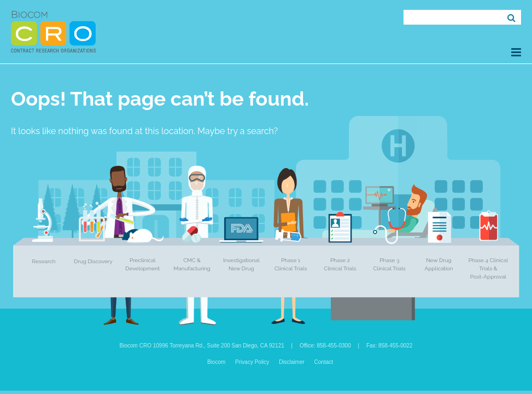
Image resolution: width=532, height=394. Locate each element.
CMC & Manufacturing (192, 264)
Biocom (216, 362)
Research (44, 261)
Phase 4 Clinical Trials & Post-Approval (488, 268)
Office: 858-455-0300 (325, 346)
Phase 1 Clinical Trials (291, 264)
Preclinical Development (142, 264)
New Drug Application (439, 264)
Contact (324, 362)
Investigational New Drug (241, 264)
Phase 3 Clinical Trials (390, 264)
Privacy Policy (252, 362)
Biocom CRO (53, 32)
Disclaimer (292, 362)
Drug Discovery (93, 261)
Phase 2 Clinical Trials (340, 264)
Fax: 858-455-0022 (390, 346)
